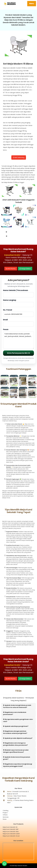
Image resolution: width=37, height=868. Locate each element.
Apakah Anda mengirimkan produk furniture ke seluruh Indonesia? (17, 706)
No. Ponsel (18, 313)
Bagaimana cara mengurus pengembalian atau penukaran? (15, 744)
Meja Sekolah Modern (21, 866)
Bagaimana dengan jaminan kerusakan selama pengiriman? (15, 732)
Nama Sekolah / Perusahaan (18, 293)
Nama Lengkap (18, 303)
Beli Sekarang (19, 157)
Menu (32, 4)
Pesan (18, 339)
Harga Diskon (25, 269)
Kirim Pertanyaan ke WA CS (19, 353)
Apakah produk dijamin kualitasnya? (18, 738)
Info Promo (11, 269)
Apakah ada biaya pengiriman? (16, 726)
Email (18, 323)
